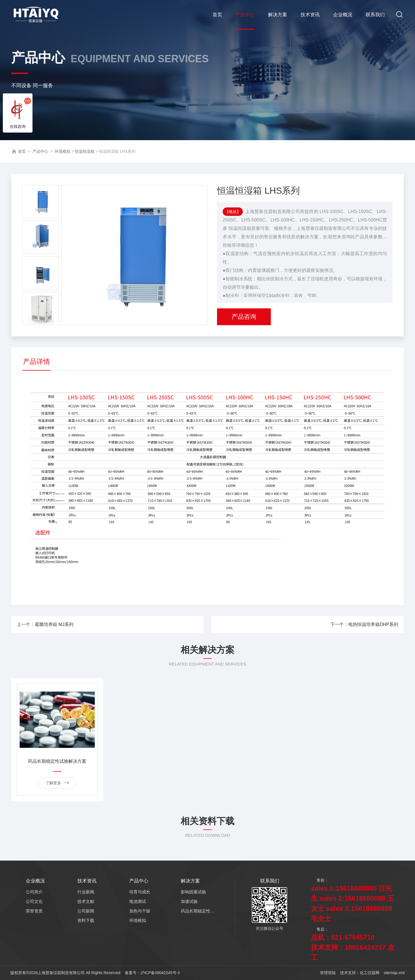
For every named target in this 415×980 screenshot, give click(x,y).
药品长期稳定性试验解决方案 (57, 761)
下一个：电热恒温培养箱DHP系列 (303, 624)
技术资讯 (310, 15)
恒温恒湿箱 (85, 151)
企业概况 (343, 15)
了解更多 (57, 783)
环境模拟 (63, 151)
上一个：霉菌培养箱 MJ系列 (108, 624)
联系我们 (375, 15)
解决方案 (278, 15)
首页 (217, 15)
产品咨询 (244, 317)
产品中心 (245, 15)
